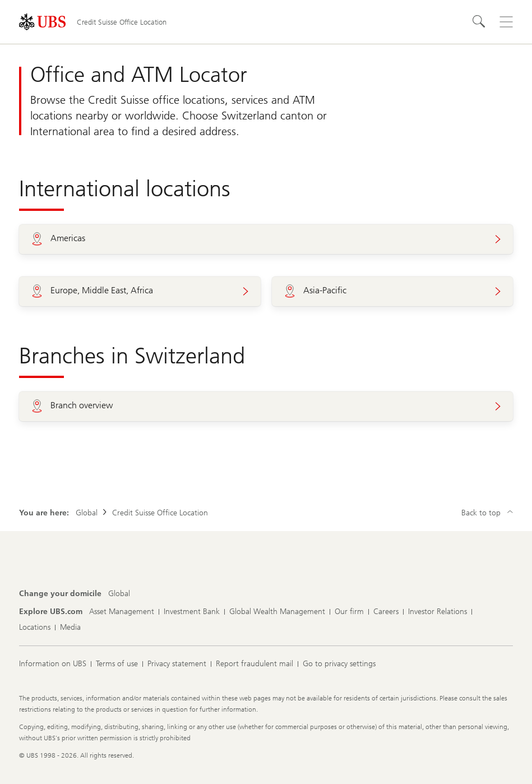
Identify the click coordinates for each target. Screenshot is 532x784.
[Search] (479, 22)
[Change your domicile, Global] (119, 594)
